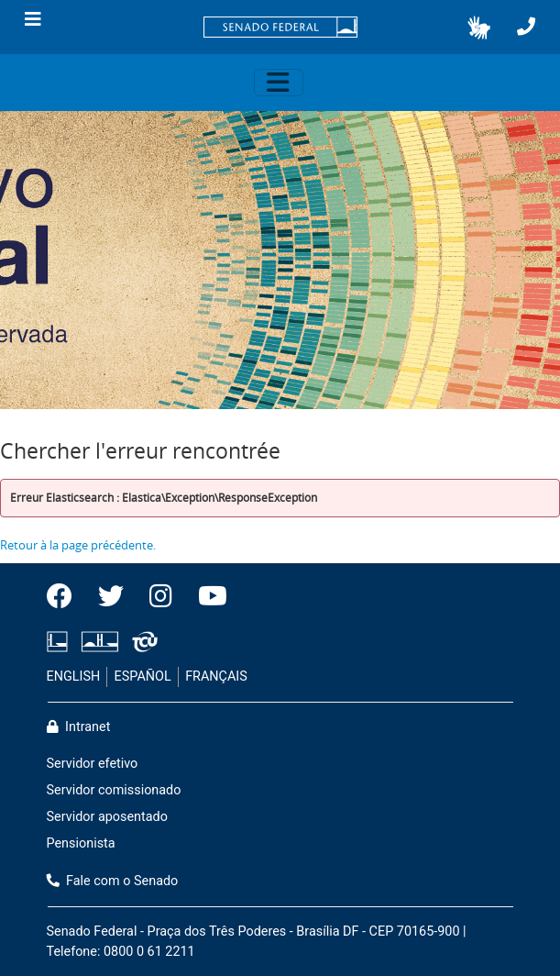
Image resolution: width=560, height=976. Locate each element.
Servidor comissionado (114, 790)
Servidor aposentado (107, 817)
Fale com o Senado (113, 881)
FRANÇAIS (216, 677)
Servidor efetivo (93, 764)
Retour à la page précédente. (78, 545)
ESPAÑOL (143, 677)
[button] (479, 28)
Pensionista (81, 843)
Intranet (79, 727)
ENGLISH (74, 677)
